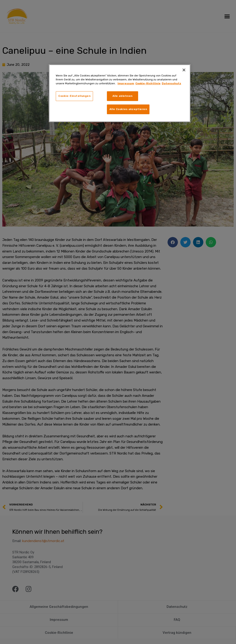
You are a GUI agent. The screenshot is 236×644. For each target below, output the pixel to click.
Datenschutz (171, 83)
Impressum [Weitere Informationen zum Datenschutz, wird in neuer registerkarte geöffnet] (126, 83)
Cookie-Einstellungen (74, 96)
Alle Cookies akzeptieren (128, 109)
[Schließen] (184, 70)
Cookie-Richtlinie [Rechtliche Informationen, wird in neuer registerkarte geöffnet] (148, 83)
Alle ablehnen (123, 96)
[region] (120, 93)
